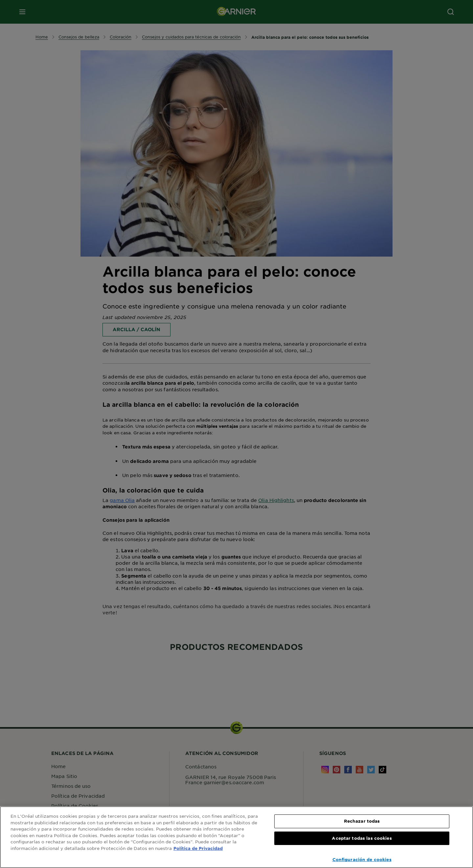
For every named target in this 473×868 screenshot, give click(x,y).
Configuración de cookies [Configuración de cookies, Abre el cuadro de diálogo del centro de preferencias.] (362, 859)
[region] (236, 837)
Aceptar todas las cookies (362, 838)
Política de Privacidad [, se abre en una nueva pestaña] (198, 848)
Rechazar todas (362, 821)
